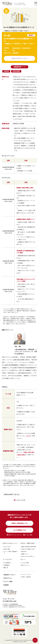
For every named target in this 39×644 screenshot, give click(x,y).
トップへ (35, 640)
